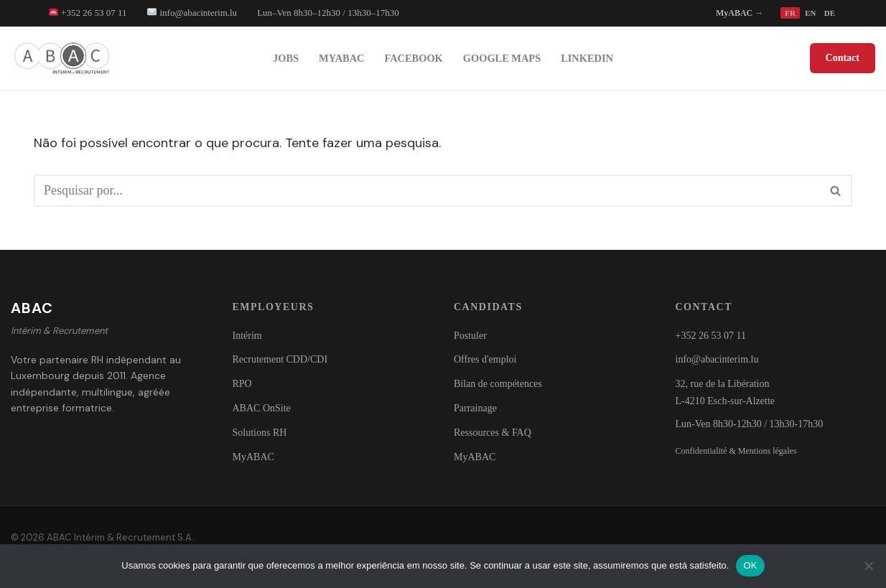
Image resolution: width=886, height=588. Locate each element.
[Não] (868, 566)
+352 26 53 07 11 (88, 13)
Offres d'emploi (485, 359)
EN (810, 13)
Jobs (286, 58)
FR (790, 13)
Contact (843, 58)
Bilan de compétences (498, 384)
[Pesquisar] (427, 191)
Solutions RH (260, 433)
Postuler (470, 336)
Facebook (414, 58)
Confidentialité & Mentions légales (736, 451)
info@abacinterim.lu (192, 13)
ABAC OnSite (262, 408)
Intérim (247, 336)
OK (750, 565)
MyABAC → (740, 13)
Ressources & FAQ (493, 433)
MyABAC (341, 58)
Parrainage (475, 408)
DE (830, 13)
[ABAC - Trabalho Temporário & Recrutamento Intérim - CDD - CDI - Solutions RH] (65, 58)
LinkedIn (587, 58)
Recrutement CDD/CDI (280, 359)
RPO (242, 384)
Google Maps (502, 58)
